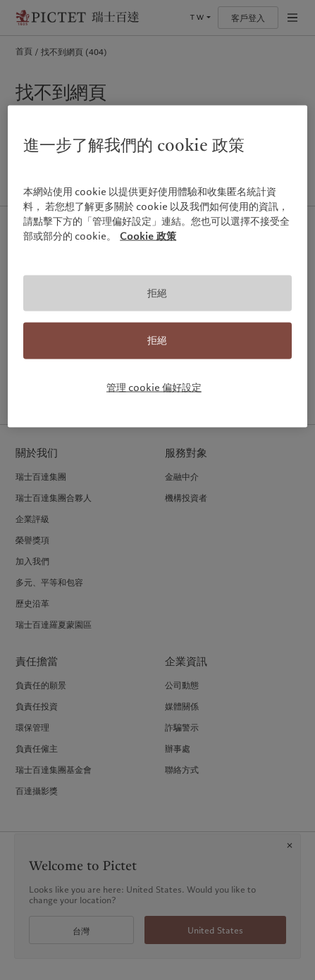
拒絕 (157, 292)
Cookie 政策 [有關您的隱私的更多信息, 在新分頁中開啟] (148, 235)
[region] (157, 266)
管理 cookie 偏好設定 (154, 387)
